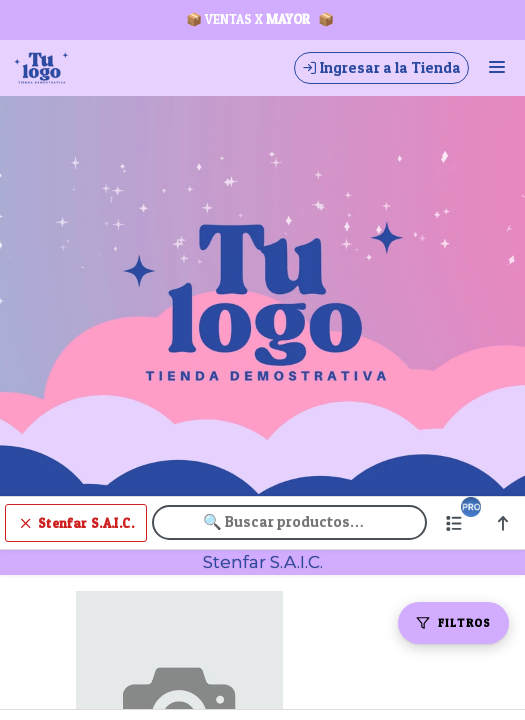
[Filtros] (453, 623)
